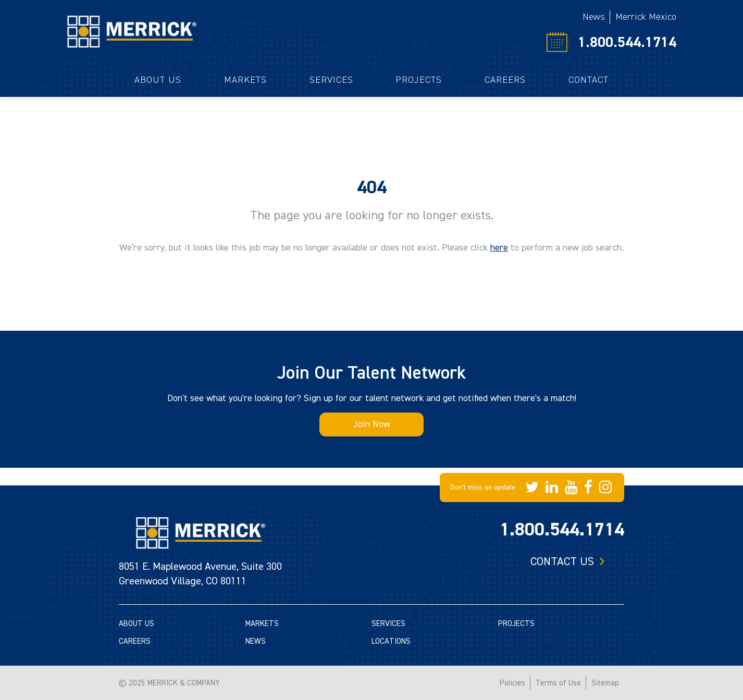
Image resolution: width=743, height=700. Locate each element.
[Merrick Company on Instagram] (605, 488)
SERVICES (388, 624)
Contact (589, 80)
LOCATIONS (391, 641)
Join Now (372, 424)
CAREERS (135, 641)
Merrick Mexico (646, 17)
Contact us (562, 561)
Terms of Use (558, 683)
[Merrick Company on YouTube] (571, 488)
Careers (505, 80)
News (594, 17)
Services (331, 80)
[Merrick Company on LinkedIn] (552, 488)
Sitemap (605, 683)
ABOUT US (137, 624)
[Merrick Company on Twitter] (532, 488)
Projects (419, 80)
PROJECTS (516, 624)
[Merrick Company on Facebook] (588, 488)
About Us (158, 80)
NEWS (256, 641)
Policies (512, 683)
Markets (245, 80)
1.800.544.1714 (627, 42)
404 (372, 187)
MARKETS (262, 624)
